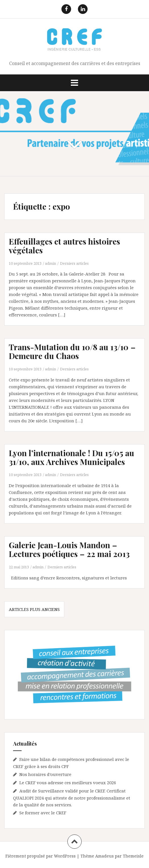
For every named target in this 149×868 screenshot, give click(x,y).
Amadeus (104, 856)
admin (50, 263)
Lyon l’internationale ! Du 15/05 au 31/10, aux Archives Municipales (72, 457)
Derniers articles (74, 263)
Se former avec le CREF (43, 813)
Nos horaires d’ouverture (45, 774)
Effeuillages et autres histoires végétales (64, 246)
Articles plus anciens (34, 609)
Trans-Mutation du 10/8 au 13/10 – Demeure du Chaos (72, 351)
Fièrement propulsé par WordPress (41, 856)
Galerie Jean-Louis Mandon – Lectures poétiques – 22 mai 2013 (69, 549)
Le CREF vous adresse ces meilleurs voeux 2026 (68, 783)
